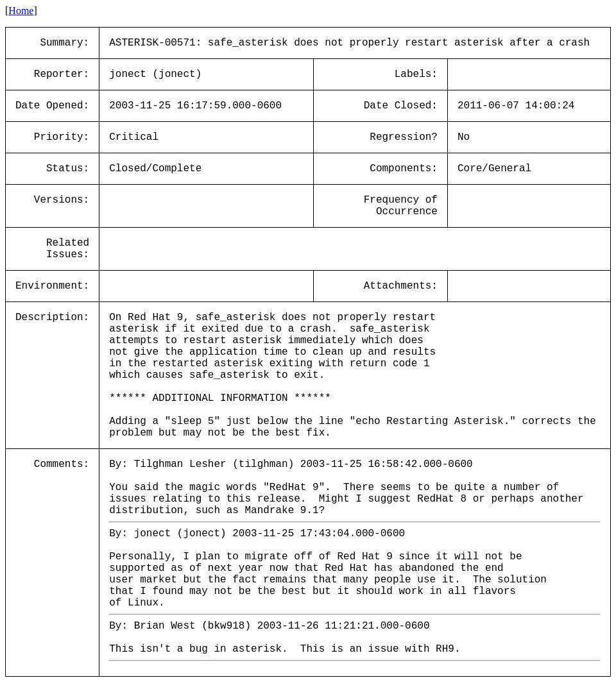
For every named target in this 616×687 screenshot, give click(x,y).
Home (21, 11)
